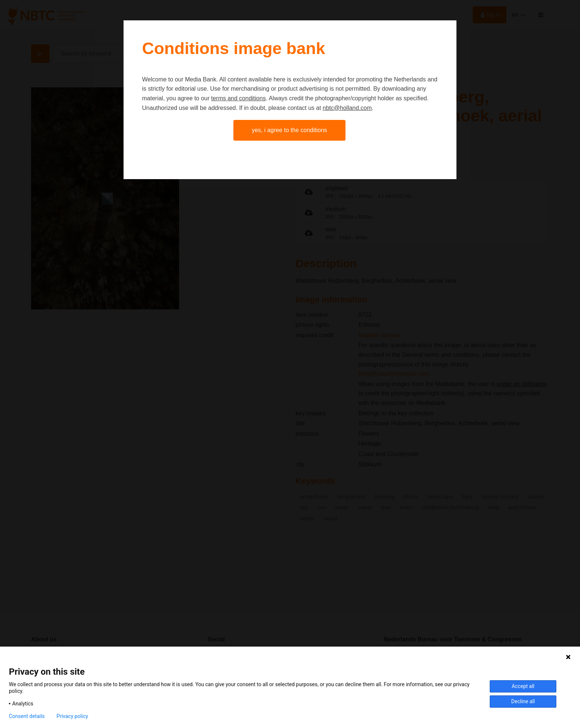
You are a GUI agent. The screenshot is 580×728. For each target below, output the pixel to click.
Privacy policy (72, 716)
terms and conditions (239, 98)
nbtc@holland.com (347, 108)
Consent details (27, 716)
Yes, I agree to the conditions (290, 130)
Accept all (523, 686)
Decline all (523, 701)
